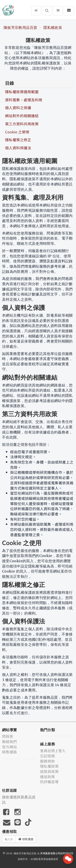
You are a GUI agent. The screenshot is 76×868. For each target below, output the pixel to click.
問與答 (8, 736)
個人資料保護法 (18, 148)
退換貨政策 (49, 771)
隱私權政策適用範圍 (22, 92)
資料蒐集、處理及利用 (24, 100)
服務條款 (48, 761)
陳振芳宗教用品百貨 (20, 28)
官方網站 (9, 747)
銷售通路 (9, 752)
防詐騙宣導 (49, 782)
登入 (62, 751)
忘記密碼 (48, 756)
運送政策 (48, 777)
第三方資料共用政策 (22, 124)
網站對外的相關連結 (22, 116)
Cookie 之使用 (17, 132)
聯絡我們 (9, 741)
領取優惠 (26, 839)
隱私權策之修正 (18, 140)
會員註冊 (48, 751)
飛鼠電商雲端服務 (43, 859)
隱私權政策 (53, 28)
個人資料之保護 (18, 108)
